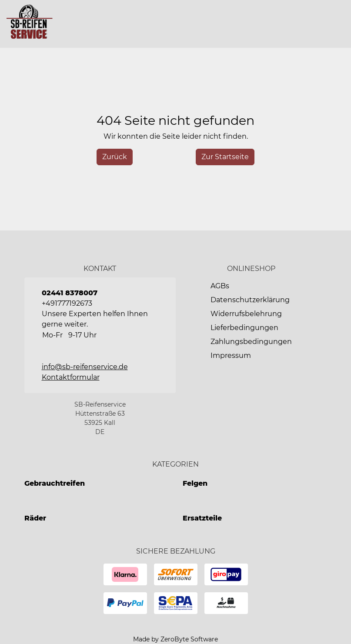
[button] (337, 24)
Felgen (195, 483)
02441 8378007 (70, 293)
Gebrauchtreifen (55, 483)
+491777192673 (67, 303)
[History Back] (115, 157)
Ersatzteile (202, 518)
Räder (35, 518)
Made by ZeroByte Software (175, 639)
